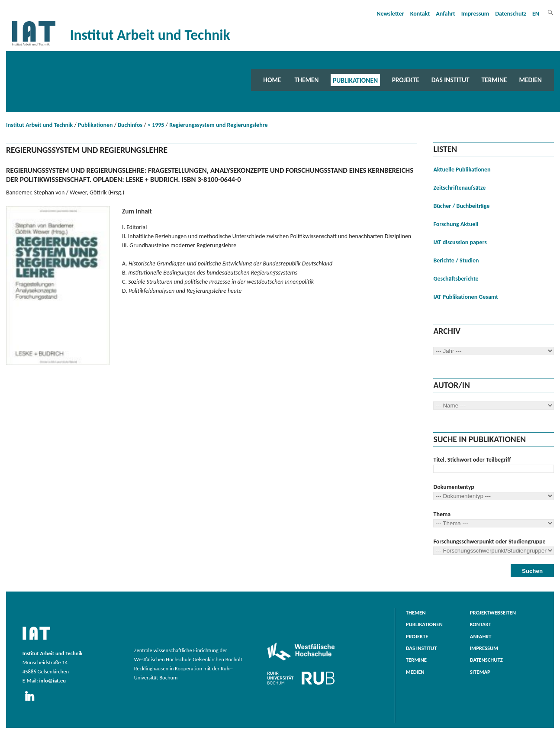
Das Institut (451, 80)
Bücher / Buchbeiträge (461, 206)
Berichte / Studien (456, 260)
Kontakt (420, 14)
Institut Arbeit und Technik (39, 125)
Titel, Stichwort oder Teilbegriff (472, 460)
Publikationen (355, 80)
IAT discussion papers (460, 242)
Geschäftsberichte (456, 279)
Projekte (406, 80)
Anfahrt (445, 14)
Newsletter (390, 14)
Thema (442, 514)
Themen (307, 80)
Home (272, 80)
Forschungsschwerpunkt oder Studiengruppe (489, 542)
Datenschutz (511, 14)
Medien (531, 80)
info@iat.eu (52, 681)
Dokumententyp (454, 487)
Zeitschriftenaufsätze (459, 188)
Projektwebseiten (493, 613)
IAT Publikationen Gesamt (465, 297)
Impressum (475, 14)
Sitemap (480, 672)
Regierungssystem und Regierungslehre (218, 125)
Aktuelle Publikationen (462, 170)
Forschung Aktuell (456, 224)
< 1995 (156, 125)
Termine (494, 80)
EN (536, 14)
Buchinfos (130, 125)
